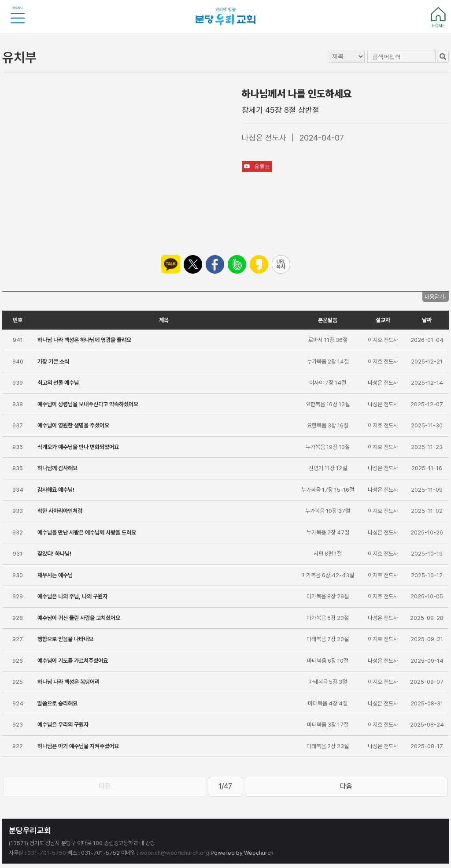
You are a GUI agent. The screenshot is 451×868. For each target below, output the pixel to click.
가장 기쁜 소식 (53, 362)
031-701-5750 (47, 853)
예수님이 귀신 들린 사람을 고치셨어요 (79, 618)
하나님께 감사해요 (57, 468)
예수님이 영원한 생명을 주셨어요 (73, 425)
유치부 (19, 57)
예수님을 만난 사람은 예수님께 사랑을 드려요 (87, 532)
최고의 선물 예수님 (58, 383)
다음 (346, 786)
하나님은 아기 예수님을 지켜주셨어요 (78, 746)
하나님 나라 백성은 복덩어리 (68, 682)
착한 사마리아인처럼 (60, 511)
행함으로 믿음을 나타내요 (65, 639)
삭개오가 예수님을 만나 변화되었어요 (78, 447)
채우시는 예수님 (55, 575)
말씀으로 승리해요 (57, 703)
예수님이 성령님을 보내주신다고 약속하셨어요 (88, 404)
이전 (105, 786)
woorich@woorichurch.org (174, 853)
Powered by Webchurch (242, 853)
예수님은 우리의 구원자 (63, 725)
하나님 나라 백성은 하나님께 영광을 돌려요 (84, 340)
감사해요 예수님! (56, 490)
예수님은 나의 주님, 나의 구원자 (72, 596)
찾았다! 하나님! (54, 554)
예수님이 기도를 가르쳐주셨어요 (73, 661)
